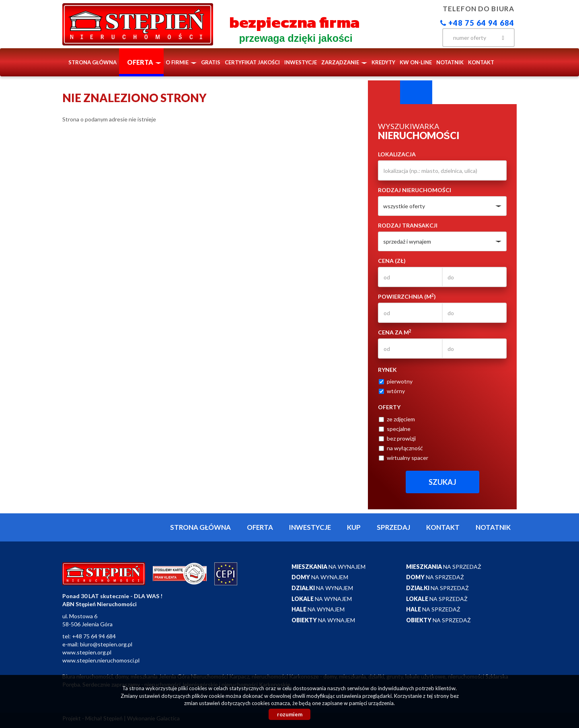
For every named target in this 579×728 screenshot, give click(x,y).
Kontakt (481, 62)
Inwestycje (301, 62)
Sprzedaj (393, 527)
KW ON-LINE (416, 62)
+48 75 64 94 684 (477, 23)
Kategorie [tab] (416, 92)
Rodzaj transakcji (408, 225)
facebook (426, 37)
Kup (354, 527)
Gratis (211, 62)
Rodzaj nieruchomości (415, 190)
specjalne (395, 429)
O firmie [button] (181, 62)
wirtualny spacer (403, 458)
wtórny (392, 391)
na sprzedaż (444, 567)
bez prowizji (397, 438)
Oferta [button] (144, 62)
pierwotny (396, 381)
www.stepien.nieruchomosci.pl (101, 660)
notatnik (450, 62)
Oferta (260, 527)
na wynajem (329, 567)
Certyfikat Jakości (252, 62)
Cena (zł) (392, 261)
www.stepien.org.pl (87, 652)
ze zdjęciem (397, 419)
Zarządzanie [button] (344, 62)
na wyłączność (401, 448)
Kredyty (383, 62)
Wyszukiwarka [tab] (384, 92)
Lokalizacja (397, 154)
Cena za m (395, 332)
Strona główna (92, 62)
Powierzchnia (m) (407, 296)
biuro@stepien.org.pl (106, 644)
